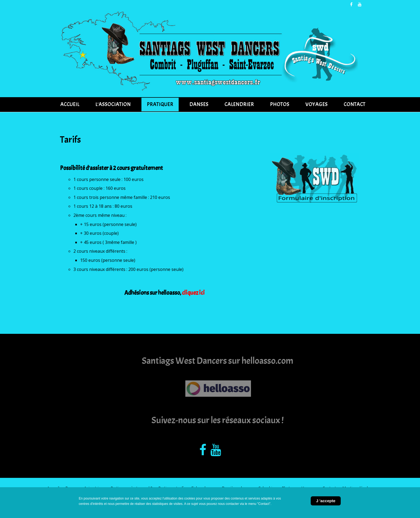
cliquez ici (193, 293)
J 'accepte (326, 501)
